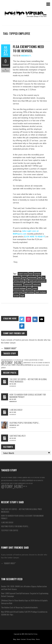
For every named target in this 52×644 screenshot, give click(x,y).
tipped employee (29, 292)
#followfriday (26, 365)
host (27, 281)
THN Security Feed (12, 579)
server (29, 288)
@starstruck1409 (7, 480)
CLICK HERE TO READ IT (35, 237)
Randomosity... (26, 56)
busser (24, 277)
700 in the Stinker (37, 362)
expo (39, 277)
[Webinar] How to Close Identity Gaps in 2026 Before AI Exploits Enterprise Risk (24, 602)
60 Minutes (46, 362)
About (18, 639)
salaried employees (20, 288)
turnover (16, 296)
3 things (26, 360)
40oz (47, 365)
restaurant (28, 285)
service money (18, 292)
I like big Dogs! (16, 410)
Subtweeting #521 (18, 436)
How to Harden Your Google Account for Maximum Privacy (28, 396)
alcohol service (23, 274)
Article (31, 274)
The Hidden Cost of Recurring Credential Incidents (19, 607)
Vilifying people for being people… (25, 423)
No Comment (13, 386)
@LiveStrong (33, 360)
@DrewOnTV (27, 362)
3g (26, 486)
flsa (44, 277)
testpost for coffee (10, 530)
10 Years (41, 360)
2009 (13, 365)
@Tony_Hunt (12, 362)
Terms (38, 639)
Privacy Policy (31, 639)
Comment (6, 65)
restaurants (37, 285)
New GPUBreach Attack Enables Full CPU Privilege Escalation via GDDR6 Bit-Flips (24, 613)
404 (35, 365)
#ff (33, 365)
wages (22, 296)
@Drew (3, 368)
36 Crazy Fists (41, 365)
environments (32, 277)
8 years (18, 365)
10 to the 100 (35, 477)
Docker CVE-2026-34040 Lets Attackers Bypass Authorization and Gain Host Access (24, 588)
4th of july (4, 365)
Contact (23, 639)
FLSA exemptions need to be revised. (28, 49)
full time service (19, 281)
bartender (37, 274)
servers (35, 288)
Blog (14, 639)
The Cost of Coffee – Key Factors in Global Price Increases (28, 380)
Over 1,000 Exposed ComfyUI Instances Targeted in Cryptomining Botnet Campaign (25, 595)
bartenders (17, 277)
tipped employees (41, 292)
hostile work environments (38, 281)
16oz (9, 365)
